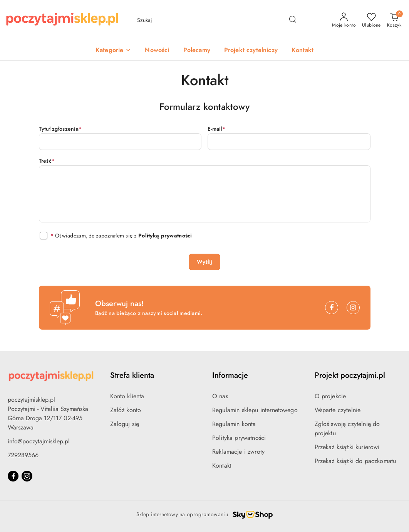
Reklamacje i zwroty (238, 452)
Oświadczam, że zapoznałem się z (121, 236)
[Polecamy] (197, 51)
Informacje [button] (230, 375)
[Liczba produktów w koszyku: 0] (394, 20)
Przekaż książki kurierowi (347, 447)
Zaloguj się (125, 424)
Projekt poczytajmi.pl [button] (350, 375)
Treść (47, 161)
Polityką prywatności (165, 236)
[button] (113, 51)
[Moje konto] (344, 20)
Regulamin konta (234, 424)
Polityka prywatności (239, 438)
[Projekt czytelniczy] (251, 51)
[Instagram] (353, 308)
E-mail (216, 129)
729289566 (23, 455)
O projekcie (330, 396)
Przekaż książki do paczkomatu (355, 461)
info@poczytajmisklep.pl (39, 441)
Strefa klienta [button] (132, 375)
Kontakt (222, 465)
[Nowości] (157, 51)
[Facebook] (332, 308)
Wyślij (205, 262)
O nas (220, 396)
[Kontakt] (303, 51)
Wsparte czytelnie (338, 410)
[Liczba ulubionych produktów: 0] (371, 20)
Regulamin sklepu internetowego (255, 410)
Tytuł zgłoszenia (60, 129)
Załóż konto (126, 410)
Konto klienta (127, 396)
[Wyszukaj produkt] (217, 20)
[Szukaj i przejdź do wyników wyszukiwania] (293, 20)
